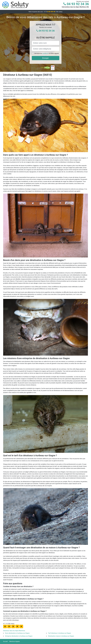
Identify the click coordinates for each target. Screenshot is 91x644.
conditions (46, 53)
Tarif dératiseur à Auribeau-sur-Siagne (60, 633)
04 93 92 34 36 (76, 4)
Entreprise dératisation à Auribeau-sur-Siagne (19, 636)
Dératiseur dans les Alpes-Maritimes (14, 631)
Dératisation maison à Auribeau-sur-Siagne (61, 636)
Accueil (5, 641)
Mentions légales (15, 641)
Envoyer (46, 58)
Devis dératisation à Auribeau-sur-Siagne (17, 633)
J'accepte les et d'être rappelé (46, 53)
